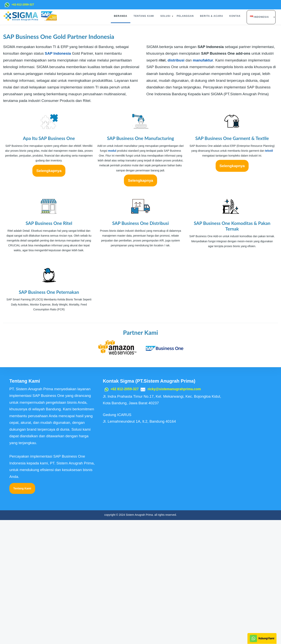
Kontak (235, 16)
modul (112, 275)
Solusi (165, 16)
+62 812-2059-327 (126, 513)
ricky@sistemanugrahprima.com (179, 513)
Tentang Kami (144, 16)
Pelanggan (185, 16)
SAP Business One (68, 108)
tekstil (269, 275)
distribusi (176, 184)
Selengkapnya (49, 295)
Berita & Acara (212, 16)
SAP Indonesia (58, 178)
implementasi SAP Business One (86, 86)
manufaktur (203, 184)
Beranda (121, 16)
